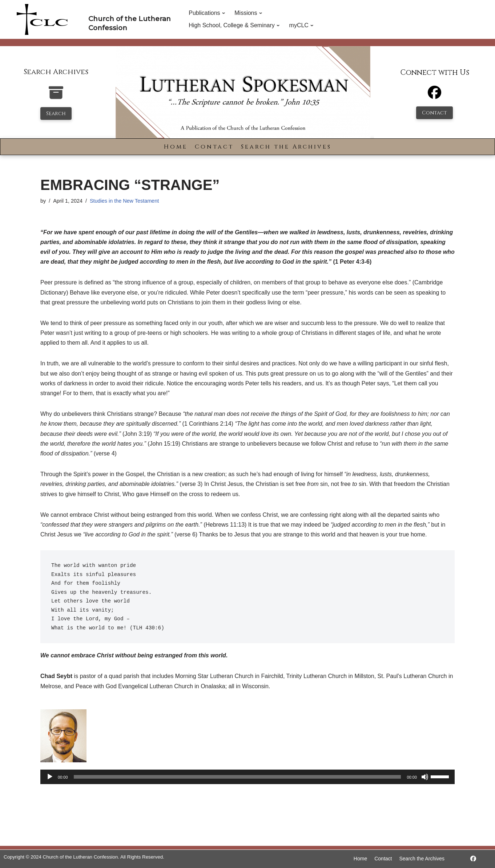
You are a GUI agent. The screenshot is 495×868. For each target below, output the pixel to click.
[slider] (238, 777)
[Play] (50, 777)
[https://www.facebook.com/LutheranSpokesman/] (473, 859)
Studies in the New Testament (124, 201)
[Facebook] (434, 96)
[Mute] (425, 777)
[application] (247, 777)
